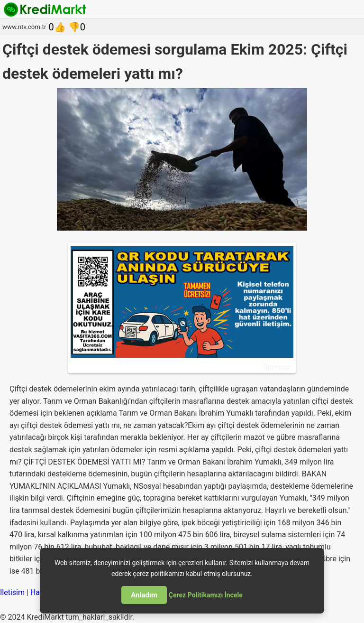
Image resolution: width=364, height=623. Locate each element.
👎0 (77, 27)
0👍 (57, 27)
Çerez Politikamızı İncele (206, 595)
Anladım (144, 595)
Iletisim (12, 592)
